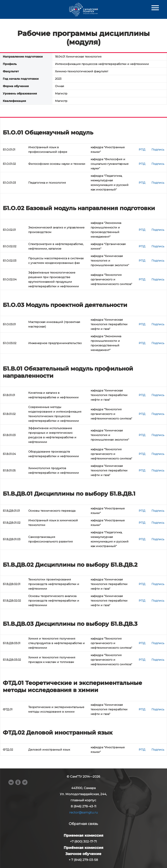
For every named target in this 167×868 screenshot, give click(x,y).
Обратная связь (83, 824)
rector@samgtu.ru (83, 812)
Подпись (158, 150)
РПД (142, 150)
